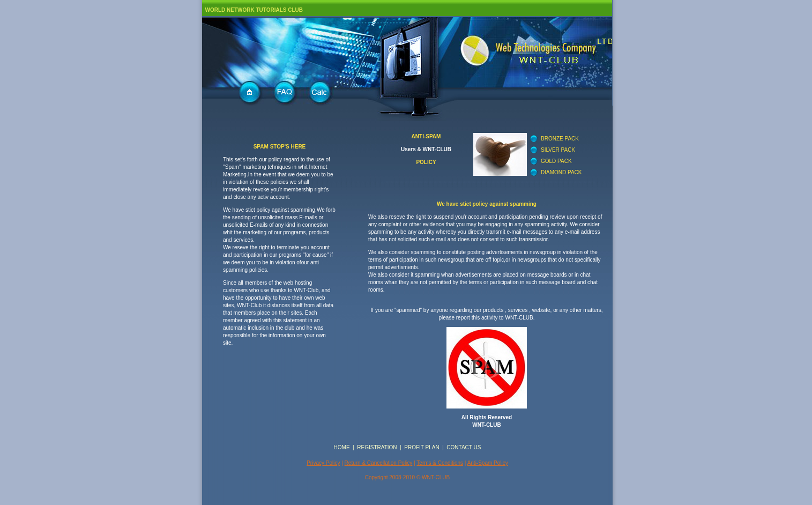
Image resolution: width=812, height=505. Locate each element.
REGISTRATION (377, 447)
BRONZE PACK (560, 139)
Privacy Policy (323, 463)
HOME (342, 447)
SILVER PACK (558, 150)
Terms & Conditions (440, 463)
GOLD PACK (556, 161)
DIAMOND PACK (561, 172)
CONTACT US (464, 447)
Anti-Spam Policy (488, 463)
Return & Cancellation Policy (379, 463)
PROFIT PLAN (422, 447)
